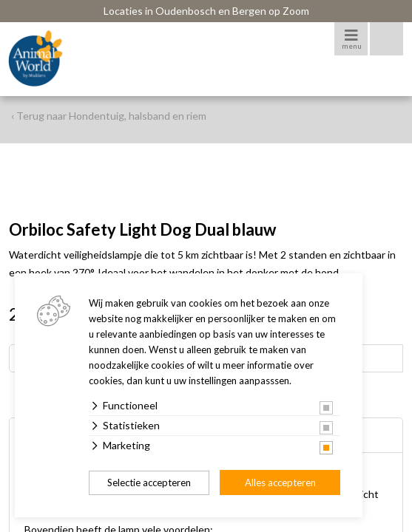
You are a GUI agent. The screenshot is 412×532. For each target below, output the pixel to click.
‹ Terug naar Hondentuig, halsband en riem (109, 116)
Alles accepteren (280, 482)
